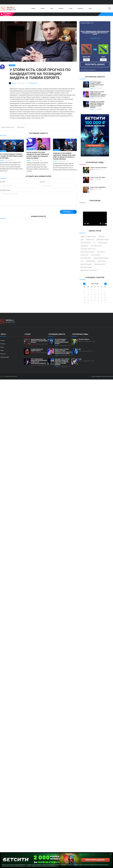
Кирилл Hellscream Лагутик (87, 252)
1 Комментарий (33, 83)
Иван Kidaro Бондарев (86, 267)
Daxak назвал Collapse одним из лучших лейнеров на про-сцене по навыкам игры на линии (38, 155)
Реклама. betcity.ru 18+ (87, 23)
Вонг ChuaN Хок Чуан (96, 246)
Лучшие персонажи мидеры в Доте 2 (37, 350)
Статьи (71, 8)
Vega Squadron (84, 246)
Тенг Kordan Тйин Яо (86, 243)
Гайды (2, 350)
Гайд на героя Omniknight (98, 187)
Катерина (33, 344)
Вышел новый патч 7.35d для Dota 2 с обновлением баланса (39, 341)
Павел (92, 170)
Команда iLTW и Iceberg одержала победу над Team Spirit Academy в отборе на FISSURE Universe (64, 156)
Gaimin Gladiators (95, 255)
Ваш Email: (43, 182)
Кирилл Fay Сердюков (86, 264)
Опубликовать (70, 212)
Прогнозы (61, 8)
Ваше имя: (3, 182)
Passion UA (101, 237)
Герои (52, 8)
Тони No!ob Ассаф (102, 243)
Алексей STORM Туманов (8, 127)
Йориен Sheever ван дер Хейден (89, 270)
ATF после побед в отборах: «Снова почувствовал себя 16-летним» (11, 156)
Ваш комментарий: (5, 190)
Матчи (91, 8)
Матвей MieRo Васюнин (103, 240)
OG (94, 243)
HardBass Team (90, 240)
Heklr (82, 240)
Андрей (14, 83)
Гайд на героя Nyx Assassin (98, 168)
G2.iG (82, 261)
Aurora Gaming (102, 261)
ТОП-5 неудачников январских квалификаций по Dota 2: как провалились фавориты (39, 361)
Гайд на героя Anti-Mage (98, 178)
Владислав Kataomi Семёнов (101, 258)
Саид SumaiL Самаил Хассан (88, 249)
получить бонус (95, 64)
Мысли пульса (101, 252)
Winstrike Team (84, 255)
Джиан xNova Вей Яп (100, 264)
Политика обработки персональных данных (102, 376)
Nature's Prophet (84, 339)
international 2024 (4, 357)
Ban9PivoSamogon (91, 261)
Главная (33, 8)
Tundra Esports (21, 127)
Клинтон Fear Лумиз (86, 258)
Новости (43, 8)
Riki (80, 349)
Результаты (81, 8)
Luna (80, 359)
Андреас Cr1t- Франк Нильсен (88, 237)
